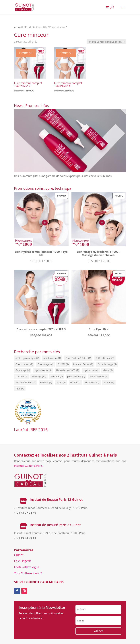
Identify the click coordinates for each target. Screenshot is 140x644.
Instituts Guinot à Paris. (29, 466)
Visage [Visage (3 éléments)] (109, 383)
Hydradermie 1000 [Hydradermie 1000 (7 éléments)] (68, 370)
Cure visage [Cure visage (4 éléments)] (45, 364)
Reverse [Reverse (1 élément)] (46, 383)
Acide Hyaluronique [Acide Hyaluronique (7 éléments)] (27, 358)
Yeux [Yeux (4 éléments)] (20, 389)
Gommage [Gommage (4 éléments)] (23, 370)
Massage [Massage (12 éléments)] (39, 377)
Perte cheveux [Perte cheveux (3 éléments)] (99, 377)
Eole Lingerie (23, 561)
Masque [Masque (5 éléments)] (21, 377)
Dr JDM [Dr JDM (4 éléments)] (63, 364)
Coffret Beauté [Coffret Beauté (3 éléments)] (105, 358)
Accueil (18, 27)
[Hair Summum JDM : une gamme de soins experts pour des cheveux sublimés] (70, 141)
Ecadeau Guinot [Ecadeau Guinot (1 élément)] (83, 364)
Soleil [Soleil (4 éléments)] (61, 383)
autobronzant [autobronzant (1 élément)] (52, 358)
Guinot (19, 555)
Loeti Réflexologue (27, 567)
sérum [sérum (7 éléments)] (75, 383)
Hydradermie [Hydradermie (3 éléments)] (43, 370)
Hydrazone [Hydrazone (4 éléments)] (91, 370)
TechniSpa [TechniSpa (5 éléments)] (92, 383)
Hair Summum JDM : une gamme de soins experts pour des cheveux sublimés (63, 176)
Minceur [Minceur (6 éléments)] (57, 377)
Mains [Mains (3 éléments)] (108, 370)
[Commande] (106, 42)
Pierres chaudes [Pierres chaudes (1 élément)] (26, 383)
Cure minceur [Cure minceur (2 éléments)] (24, 364)
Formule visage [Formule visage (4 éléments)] (107, 364)
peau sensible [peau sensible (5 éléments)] (76, 377)
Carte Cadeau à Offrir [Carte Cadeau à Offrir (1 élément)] (78, 358)
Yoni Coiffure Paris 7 (28, 573)
